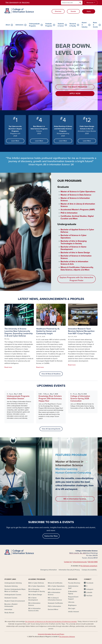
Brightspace (72, 605)
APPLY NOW (75, 94)
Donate (73, 11)
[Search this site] (70, 3)
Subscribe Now (51, 536)
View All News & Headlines (51, 374)
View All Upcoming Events (51, 429)
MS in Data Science (55, 589)
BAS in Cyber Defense (36, 583)
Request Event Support (73, 598)
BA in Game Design (35, 595)
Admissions (19, 25)
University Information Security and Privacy (51, 634)
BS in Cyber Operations (37, 586)
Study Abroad (9, 613)
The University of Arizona (67, 637)
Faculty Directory (74, 583)
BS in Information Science (34, 604)
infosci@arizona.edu (80, 562)
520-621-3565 (93, 562)
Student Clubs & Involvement (15, 601)
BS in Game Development (33, 599)
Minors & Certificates (55, 583)
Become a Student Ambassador (11, 605)
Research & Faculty (73, 25)
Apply (89, 11)
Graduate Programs (49, 25)
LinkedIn (89, 592)
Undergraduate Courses (13, 595)
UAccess (71, 602)
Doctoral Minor (53, 609)
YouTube (89, 596)
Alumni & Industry (85, 25)
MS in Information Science (75, 499)
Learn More (15, 141)
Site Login (72, 608)
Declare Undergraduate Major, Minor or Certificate (15, 590)
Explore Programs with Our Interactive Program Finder (76, 279)
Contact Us (68, 562)
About (8, 25)
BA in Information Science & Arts (34, 610)
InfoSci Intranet (73, 612)
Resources (90, 3)
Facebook (90, 583)
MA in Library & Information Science (55, 599)
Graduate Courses (11, 598)
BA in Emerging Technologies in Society (37, 590)
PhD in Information (54, 606)
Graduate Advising (11, 586)
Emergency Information (49, 570)
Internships (8, 609)
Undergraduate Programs (34, 25)
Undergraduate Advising (13, 583)
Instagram (90, 589)
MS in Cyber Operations (56, 586)
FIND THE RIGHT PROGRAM (75, 87)
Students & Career (61, 25)
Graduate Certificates (55, 603)
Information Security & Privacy (69, 570)
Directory (58, 11)
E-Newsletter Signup (73, 593)
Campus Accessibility (89, 570)
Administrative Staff (73, 587)
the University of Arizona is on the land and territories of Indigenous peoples (51, 622)
